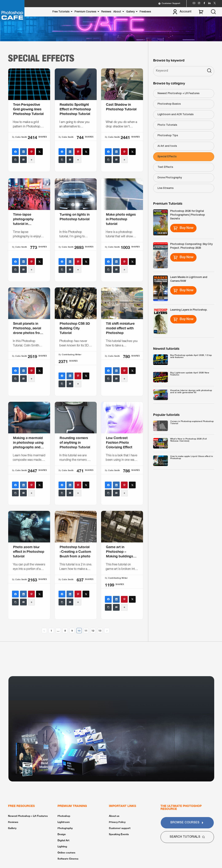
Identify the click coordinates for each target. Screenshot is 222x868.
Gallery (130, 12)
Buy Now (183, 228)
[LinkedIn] (23, 152)
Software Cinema (68, 859)
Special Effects (167, 157)
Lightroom (64, 822)
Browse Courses (187, 823)
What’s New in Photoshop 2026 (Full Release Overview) (189, 440)
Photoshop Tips (168, 136)
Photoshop (64, 816)
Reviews (106, 12)
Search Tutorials (187, 837)
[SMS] (23, 160)
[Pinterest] (31, 152)
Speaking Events (119, 834)
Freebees (145, 12)
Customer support (120, 828)
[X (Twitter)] (39, 152)
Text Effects (165, 167)
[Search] (209, 71)
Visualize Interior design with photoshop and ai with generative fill (191, 392)
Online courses (66, 853)
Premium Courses (85, 12)
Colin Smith (21, 137)
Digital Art (63, 840)
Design (62, 834)
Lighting (62, 846)
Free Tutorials (61, 12)
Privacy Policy (117, 822)
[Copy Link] (15, 160)
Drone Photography (170, 178)
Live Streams (166, 188)
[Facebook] (15, 152)
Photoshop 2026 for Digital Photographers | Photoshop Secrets (188, 215)
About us (114, 816)
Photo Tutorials (167, 125)
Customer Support (169, 4)
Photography (65, 828)
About (117, 12)
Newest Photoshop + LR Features (179, 93)
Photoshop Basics (169, 104)
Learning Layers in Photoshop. (189, 310)
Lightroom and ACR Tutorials (176, 114)
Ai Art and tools (167, 146)
